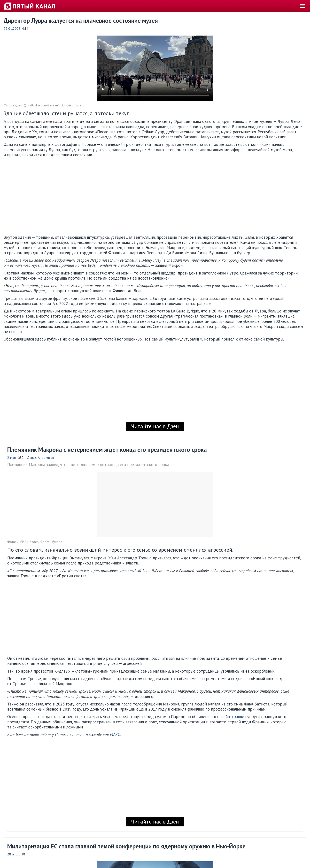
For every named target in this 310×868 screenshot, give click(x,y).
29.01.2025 (12, 29)
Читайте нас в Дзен (155, 426)
